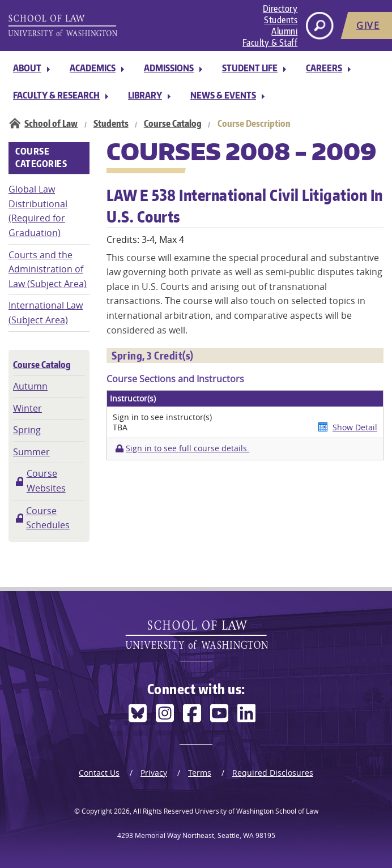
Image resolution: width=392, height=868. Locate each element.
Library (145, 95)
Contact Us (99, 773)
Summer (31, 452)
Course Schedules (48, 518)
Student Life (250, 68)
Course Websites (46, 481)
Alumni (284, 31)
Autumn (30, 386)
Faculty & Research (56, 95)
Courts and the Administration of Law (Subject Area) (48, 269)
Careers (324, 68)
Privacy (154, 773)
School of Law (51, 123)
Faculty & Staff (270, 42)
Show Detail (355, 427)
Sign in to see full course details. (188, 448)
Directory (280, 8)
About (27, 68)
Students (281, 20)
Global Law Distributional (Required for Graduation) (38, 211)
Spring (27, 430)
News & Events (223, 95)
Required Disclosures (273, 773)
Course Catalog (173, 123)
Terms (200, 773)
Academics (93, 68)
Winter (27, 408)
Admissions (169, 68)
